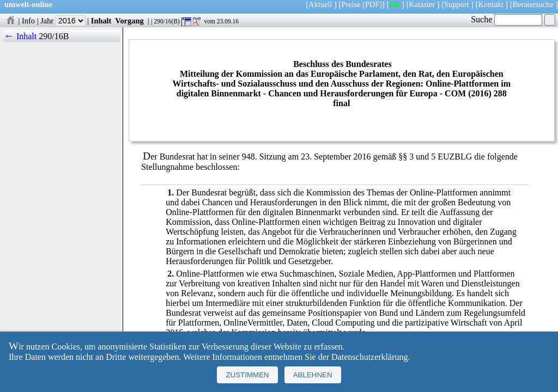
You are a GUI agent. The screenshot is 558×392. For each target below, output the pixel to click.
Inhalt (101, 21)
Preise (351, 4)
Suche (507, 19)
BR (394, 4)
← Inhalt (20, 36)
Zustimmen (247, 375)
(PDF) (372, 4)
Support (457, 4)
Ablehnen (313, 375)
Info (28, 21)
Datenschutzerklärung (369, 357)
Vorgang (129, 21)
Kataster (422, 4)
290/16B (54, 36)
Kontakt (490, 4)
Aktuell (320, 4)
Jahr (63, 21)
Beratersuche (533, 4)
